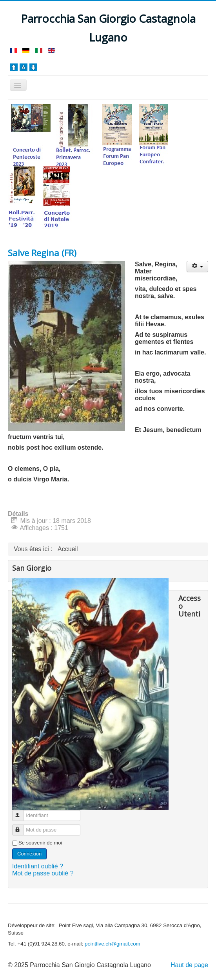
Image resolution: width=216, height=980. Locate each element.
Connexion (29, 854)
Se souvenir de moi (40, 843)
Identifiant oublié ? (38, 866)
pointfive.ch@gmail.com (113, 944)
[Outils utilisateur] (197, 267)
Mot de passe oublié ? (43, 873)
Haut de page (189, 965)
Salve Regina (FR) (42, 253)
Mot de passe (21, 827)
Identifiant (21, 812)
